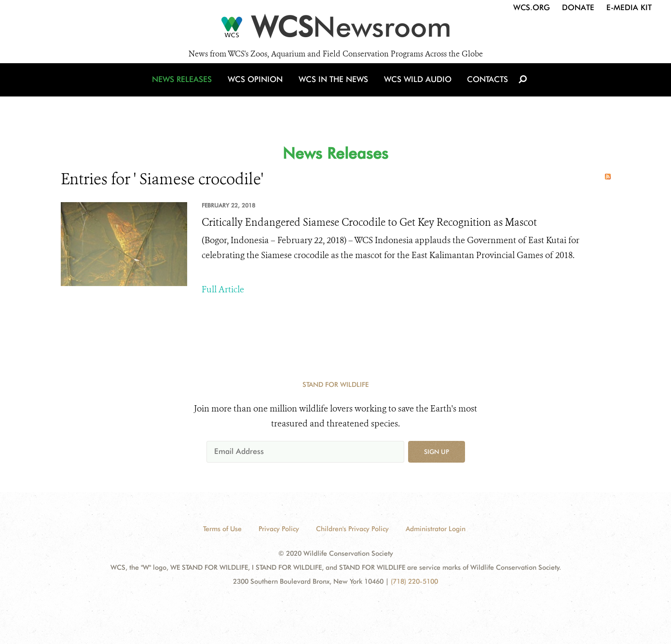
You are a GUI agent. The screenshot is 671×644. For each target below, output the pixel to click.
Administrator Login (436, 529)
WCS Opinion (258, 88)
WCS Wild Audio (417, 88)
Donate (578, 7)
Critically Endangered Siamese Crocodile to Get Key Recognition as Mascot (369, 222)
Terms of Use (222, 529)
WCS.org (532, 7)
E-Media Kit (629, 7)
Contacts (485, 88)
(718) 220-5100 (414, 581)
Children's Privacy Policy (352, 529)
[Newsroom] (335, 30)
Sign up (437, 452)
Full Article (223, 289)
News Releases (186, 88)
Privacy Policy (279, 529)
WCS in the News (334, 88)
